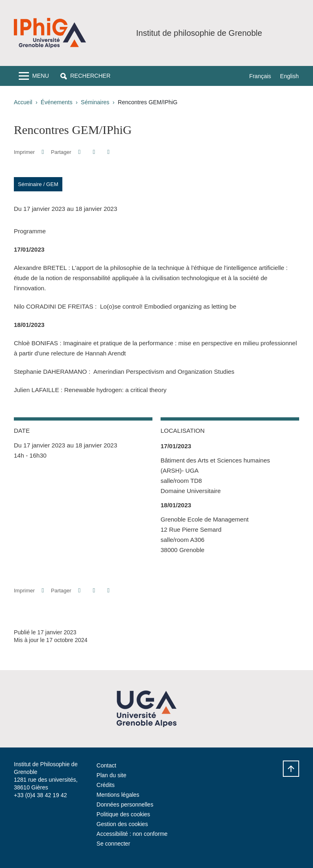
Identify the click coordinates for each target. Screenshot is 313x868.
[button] (85, 76)
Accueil (23, 102)
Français (260, 76)
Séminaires (95, 102)
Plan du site (111, 775)
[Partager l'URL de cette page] (108, 152)
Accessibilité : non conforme (132, 834)
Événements (57, 102)
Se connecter (114, 844)
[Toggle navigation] (34, 76)
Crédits (106, 785)
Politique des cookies (123, 814)
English (289, 76)
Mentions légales (118, 795)
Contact (106, 765)
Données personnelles (125, 804)
